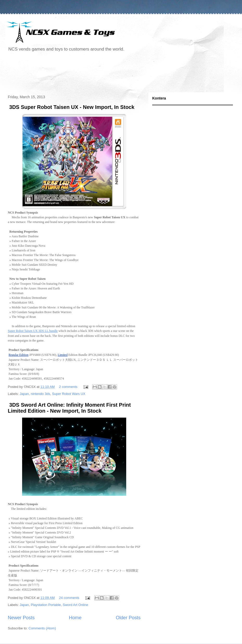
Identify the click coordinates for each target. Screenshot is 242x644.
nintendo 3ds (40, 394)
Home (75, 618)
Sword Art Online (75, 605)
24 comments (69, 598)
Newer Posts (21, 618)
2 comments (68, 387)
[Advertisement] (100, 74)
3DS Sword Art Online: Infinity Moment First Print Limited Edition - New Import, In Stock (69, 408)
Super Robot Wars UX (69, 394)
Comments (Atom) (42, 628)
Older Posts (128, 618)
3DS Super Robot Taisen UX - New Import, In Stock (71, 107)
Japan (24, 394)
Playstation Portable (46, 605)
